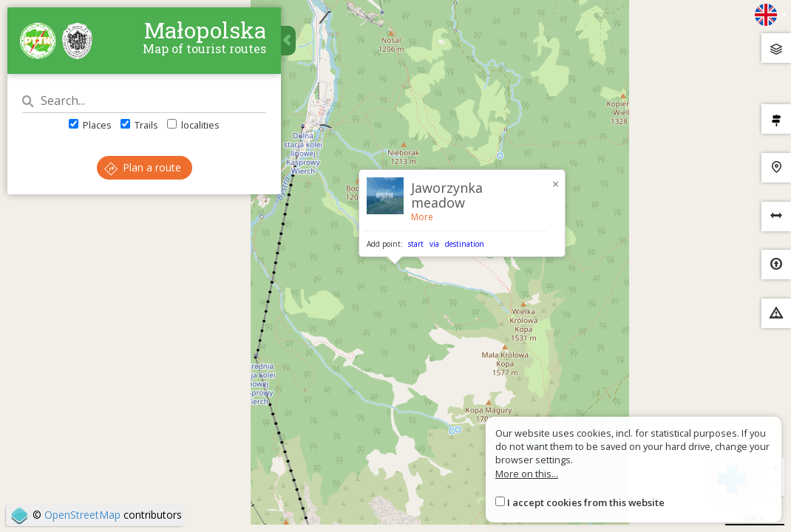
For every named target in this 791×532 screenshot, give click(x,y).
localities (193, 125)
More (422, 217)
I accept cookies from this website (586, 502)
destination (465, 244)
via (434, 244)
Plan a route (143, 167)
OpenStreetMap (82, 515)
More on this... (527, 474)
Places (90, 125)
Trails (139, 125)
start (416, 244)
